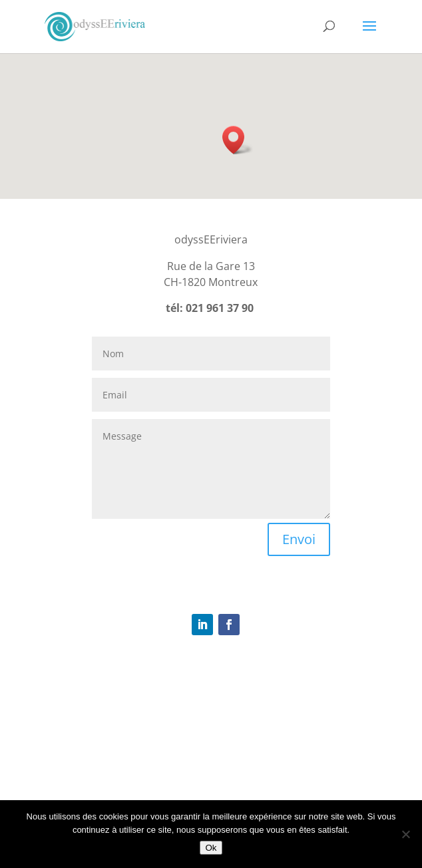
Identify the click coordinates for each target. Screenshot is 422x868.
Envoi (299, 539)
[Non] (405, 834)
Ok (211, 848)
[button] (238, 140)
